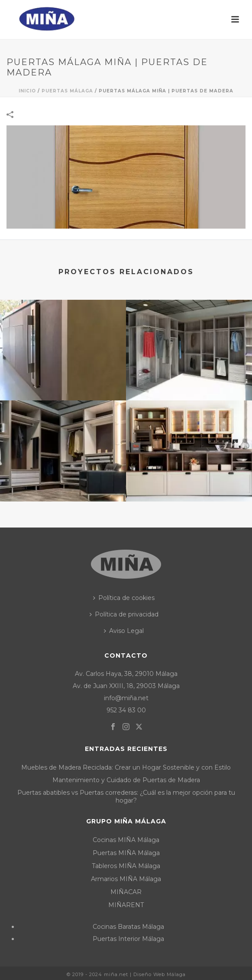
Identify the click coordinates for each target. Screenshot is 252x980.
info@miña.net (126, 698)
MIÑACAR (126, 892)
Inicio (27, 91)
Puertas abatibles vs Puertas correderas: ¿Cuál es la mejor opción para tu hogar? (126, 796)
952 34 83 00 (126, 710)
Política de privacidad (124, 614)
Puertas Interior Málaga (128, 939)
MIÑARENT (126, 905)
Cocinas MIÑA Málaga (126, 840)
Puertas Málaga (67, 91)
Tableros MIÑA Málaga (126, 866)
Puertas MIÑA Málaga (126, 853)
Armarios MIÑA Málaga (126, 879)
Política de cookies (124, 598)
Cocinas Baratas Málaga (128, 927)
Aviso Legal (124, 631)
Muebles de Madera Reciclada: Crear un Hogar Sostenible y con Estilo (126, 767)
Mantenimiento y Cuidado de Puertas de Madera (126, 780)
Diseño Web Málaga (160, 974)
